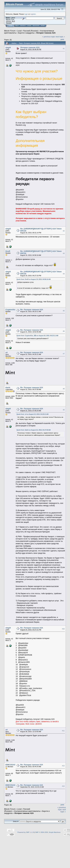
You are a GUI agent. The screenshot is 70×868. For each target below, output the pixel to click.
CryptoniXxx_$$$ (13, 310)
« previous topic (49, 37)
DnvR (8, 251)
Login (29, 26)
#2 (64, 231)
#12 (63, 766)
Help (17, 26)
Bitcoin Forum (10, 31)
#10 (63, 629)
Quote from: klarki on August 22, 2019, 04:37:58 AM (34, 430)
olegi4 (8, 47)
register (33, 14)
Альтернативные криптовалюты (27, 811)
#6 (64, 331)
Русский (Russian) (31, 31)
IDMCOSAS (10, 765)
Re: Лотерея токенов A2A (32, 310)
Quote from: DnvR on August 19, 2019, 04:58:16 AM (34, 279)
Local (19, 31)
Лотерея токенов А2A (46, 33)
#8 (64, 389)
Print (62, 39)
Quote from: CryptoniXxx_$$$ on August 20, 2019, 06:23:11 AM (37, 336)
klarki (8, 388)
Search (23, 26)
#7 (64, 354)
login (26, 14)
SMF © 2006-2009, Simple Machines (48, 832)
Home (11, 26)
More (43, 26)
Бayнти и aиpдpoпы (26, 33)
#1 (64, 49)
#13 (63, 786)
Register (36, 26)
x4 (6, 352)
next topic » (60, 37)
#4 (64, 274)
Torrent (9, 23)
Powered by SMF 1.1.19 (26, 832)
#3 (64, 253)
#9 (64, 410)
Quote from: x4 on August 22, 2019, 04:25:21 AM (32, 414)
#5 (64, 311)
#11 (63, 731)
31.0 (13, 21)
